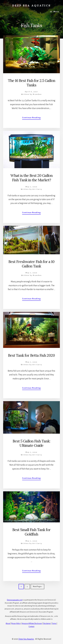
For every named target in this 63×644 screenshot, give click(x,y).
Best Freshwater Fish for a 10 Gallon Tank (31, 264)
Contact (31, 627)
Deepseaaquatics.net (15, 600)
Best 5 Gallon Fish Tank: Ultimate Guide (31, 443)
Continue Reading (31, 118)
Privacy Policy (16, 623)
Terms (54, 623)
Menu (56, 12)
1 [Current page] (22, 587)
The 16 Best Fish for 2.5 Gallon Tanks (31, 83)
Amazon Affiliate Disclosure (32, 623)
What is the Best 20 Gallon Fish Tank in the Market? (31, 178)
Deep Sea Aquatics (32, 5)
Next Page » (37, 587)
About (8, 623)
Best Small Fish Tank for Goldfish (31, 532)
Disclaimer (47, 623)
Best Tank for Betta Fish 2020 (31, 355)
